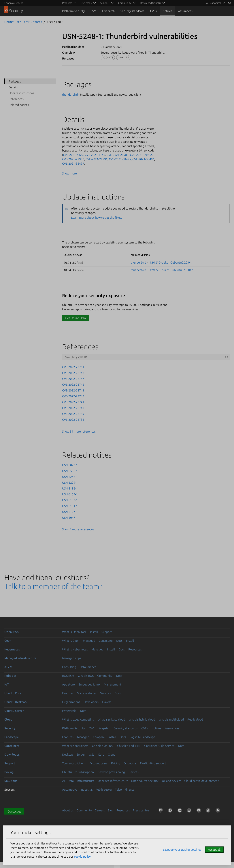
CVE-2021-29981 (118, 155)
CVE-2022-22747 (73, 379)
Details (13, 87)
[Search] (230, 3)
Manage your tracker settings (182, 850)
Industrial (86, 790)
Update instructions (21, 93)
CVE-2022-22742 (73, 396)
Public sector (104, 790)
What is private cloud (111, 719)
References (16, 99)
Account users (98, 763)
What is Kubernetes (75, 649)
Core (101, 754)
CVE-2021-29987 (73, 159)
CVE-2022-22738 (73, 420)
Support (107, 632)
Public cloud (195, 719)
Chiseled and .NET (129, 746)
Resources (135, 649)
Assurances (185, 11)
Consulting (106, 641)
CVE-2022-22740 (73, 408)
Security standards (132, 11)
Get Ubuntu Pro (76, 318)
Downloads (12, 754)
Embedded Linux (89, 684)
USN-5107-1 (70, 512)
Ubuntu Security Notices (23, 22)
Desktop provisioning (111, 772)
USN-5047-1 (70, 518)
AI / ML (9, 667)
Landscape (12, 737)
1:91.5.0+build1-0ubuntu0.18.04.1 (172, 270)
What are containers (75, 746)
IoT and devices (171, 781)
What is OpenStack (74, 632)
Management (113, 684)
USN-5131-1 (70, 506)
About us (68, 810)
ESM (94, 11)
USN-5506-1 (70, 471)
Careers (100, 810)
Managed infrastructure (20, 658)
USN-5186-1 (70, 488)
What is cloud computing (78, 719)
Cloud (8, 719)
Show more (69, 173)
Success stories (87, 693)
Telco (118, 790)
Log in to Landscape (142, 737)
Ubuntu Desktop (15, 702)
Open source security (145, 781)
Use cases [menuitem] (86, 3)
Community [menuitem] (125, 3)
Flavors (107, 702)
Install (94, 632)
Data (71, 781)
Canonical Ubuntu (14, 3)
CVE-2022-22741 (73, 402)
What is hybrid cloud (142, 719)
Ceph (8, 641)
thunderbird (70, 95)
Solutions (11, 781)
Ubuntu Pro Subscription (78, 772)
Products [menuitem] (67, 3)
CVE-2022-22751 (73, 367)
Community (105, 676)
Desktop (68, 754)
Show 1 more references (78, 529)
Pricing (116, 763)
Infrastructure (86, 781)
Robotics (10, 676)
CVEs (153, 11)
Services (105, 693)
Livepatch (108, 11)
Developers (91, 702)
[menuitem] (215, 3)
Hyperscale (69, 711)
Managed (89, 641)
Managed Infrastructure (113, 781)
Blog (111, 810)
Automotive (70, 790)
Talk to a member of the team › (54, 586)
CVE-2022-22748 (73, 373)
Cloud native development (201, 781)
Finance (130, 790)
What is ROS (86, 676)
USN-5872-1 (70, 465)
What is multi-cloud (171, 719)
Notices (167, 11)
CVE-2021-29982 (141, 155)
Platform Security (73, 11)
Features (68, 693)
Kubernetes (12, 649)
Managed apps (72, 658)
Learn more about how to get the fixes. (97, 218)
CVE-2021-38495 (120, 159)
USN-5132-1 (70, 500)
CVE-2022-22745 (73, 385)
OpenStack (12, 632)
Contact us (14, 811)
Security (10, 728)
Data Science (88, 667)
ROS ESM (68, 676)
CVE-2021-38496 (143, 159)
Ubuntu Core (13, 693)
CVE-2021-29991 (97, 159)
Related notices (19, 105)
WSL (91, 754)
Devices (134, 772)
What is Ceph (71, 641)
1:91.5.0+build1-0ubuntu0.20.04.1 (172, 262)
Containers (12, 746)
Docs (119, 641)
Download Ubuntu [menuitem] (150, 3)
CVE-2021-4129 (73, 155)
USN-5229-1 (70, 483)
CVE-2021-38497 (73, 164)
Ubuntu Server (14, 711)
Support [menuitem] (105, 3)
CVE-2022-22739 (73, 414)
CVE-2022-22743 (73, 390)
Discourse (130, 763)
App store (68, 684)
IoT (7, 684)
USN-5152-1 (70, 494)
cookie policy (82, 857)
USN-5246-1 (70, 477)
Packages (15, 81)
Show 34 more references (79, 431)
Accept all (214, 850)
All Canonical (214, 3)
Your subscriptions (74, 763)
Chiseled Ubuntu (103, 746)
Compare (99, 737)
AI (63, 781)
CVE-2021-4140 (95, 155)
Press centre (141, 810)
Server (81, 754)
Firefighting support (153, 763)
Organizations (71, 702)
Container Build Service (159, 746)
